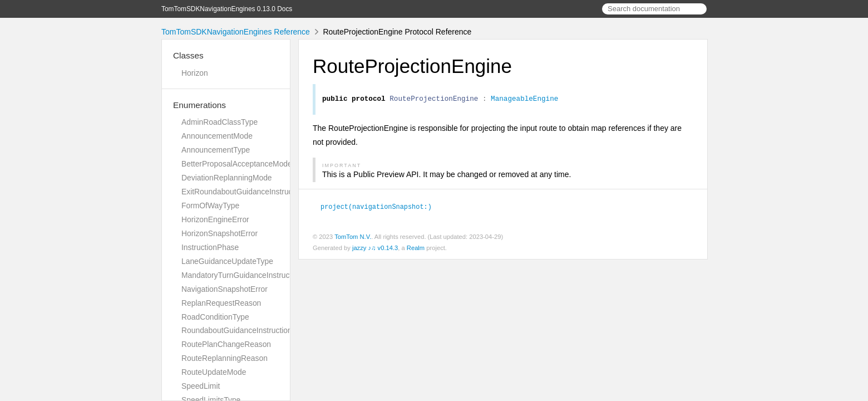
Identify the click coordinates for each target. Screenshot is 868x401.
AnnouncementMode (217, 136)
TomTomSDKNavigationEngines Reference (236, 32)
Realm (416, 249)
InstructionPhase (210, 247)
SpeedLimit (201, 386)
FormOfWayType (210, 206)
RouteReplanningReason (225, 358)
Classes (188, 55)
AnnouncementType (216, 150)
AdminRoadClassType (220, 122)
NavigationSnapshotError (225, 289)
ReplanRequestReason (221, 303)
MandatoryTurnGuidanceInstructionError (250, 275)
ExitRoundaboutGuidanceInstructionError (252, 192)
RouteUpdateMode (214, 372)
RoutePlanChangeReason (226, 344)
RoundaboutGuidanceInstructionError (245, 330)
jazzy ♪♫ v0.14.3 (375, 249)
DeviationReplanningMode (227, 178)
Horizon (195, 73)
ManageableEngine (524, 100)
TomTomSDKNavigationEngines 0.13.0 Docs (227, 9)
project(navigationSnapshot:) (381, 208)
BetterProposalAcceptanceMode (237, 164)
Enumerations (199, 105)
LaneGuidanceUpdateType (227, 261)
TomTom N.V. (353, 238)
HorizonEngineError (215, 219)
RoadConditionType (215, 317)
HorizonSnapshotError (220, 233)
